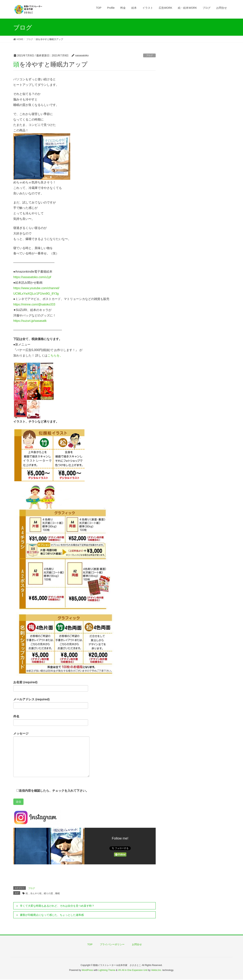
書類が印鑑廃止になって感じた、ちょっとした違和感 (52, 915)
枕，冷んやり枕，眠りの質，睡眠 (43, 893)
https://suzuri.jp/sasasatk (30, 321)
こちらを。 (55, 355)
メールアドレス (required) (51, 703)
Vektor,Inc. (156, 970)
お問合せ (137, 944)
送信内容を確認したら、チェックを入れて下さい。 (51, 791)
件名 (51, 720)
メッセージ (51, 754)
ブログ (149, 55)
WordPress (87, 970)
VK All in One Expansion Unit (133, 970)
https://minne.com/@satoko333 (34, 304)
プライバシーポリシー (112, 944)
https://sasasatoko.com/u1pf (32, 277)
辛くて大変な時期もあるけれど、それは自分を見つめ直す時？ (57, 906)
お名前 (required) (51, 686)
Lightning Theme (107, 970)
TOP (90, 944)
